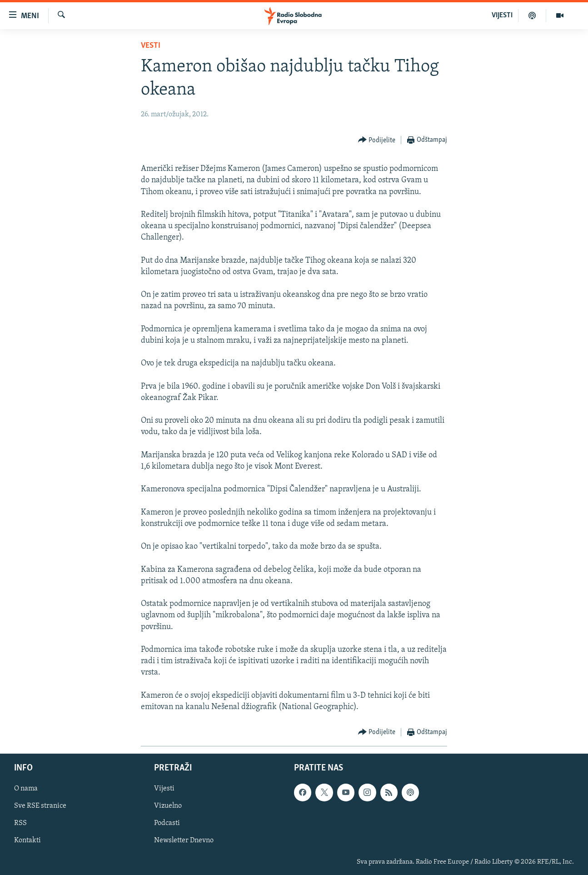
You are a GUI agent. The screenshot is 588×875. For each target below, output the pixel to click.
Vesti (151, 46)
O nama (26, 789)
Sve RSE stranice (40, 806)
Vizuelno (168, 806)
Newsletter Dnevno (184, 841)
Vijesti (164, 789)
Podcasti (167, 824)
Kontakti (27, 841)
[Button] (377, 140)
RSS (20, 824)
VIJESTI (502, 15)
